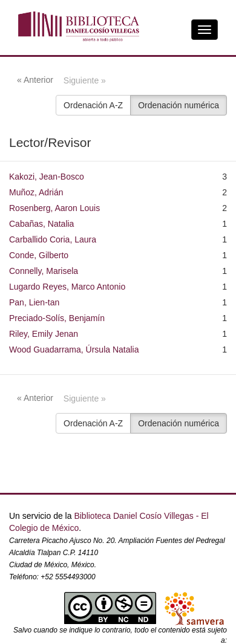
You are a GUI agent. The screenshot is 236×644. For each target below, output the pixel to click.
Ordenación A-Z (93, 105)
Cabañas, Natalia (41, 224)
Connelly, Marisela (44, 271)
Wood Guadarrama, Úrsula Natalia (74, 350)
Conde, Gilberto (39, 255)
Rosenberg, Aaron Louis (54, 208)
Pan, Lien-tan (34, 302)
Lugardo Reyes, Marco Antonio (67, 287)
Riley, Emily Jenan (44, 334)
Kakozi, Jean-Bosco (47, 177)
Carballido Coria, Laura (53, 239)
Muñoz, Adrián (36, 192)
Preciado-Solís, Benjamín (57, 318)
